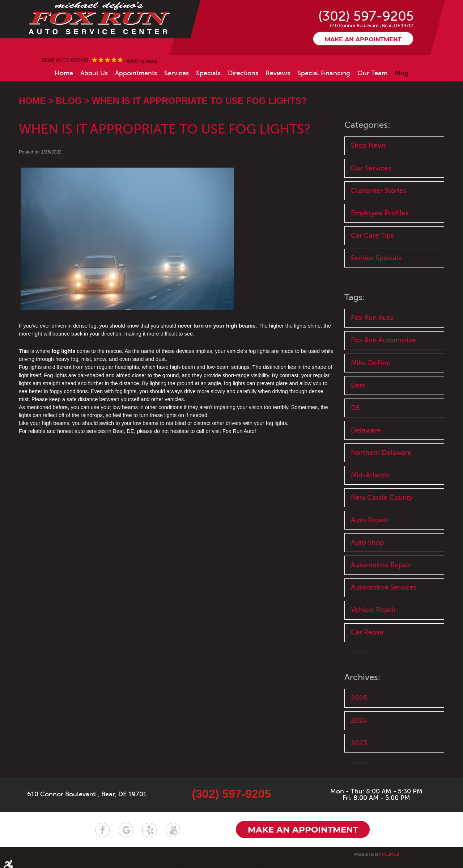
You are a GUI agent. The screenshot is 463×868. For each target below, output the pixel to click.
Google (126, 830)
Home (64, 73)
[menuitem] (64, 73)
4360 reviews (142, 61)
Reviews (278, 73)
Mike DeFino (371, 363)
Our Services (371, 168)
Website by (376, 854)
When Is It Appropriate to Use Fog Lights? (199, 101)
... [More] (356, 652)
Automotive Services (384, 587)
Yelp (149, 830)
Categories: (367, 125)
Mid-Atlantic (370, 475)
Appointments (136, 73)
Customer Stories (379, 191)
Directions (243, 73)
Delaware (366, 430)
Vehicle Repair (373, 610)
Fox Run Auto (372, 318)
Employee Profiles (380, 213)
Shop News (369, 145)
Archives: (362, 677)
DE (355, 408)
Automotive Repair (381, 565)
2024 (359, 720)
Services (177, 73)
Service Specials (376, 258)
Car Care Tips (372, 235)
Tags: (355, 297)
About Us (94, 73)
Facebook (102, 830)
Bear (358, 385)
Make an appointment (363, 39)
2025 (359, 698)
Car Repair (368, 632)
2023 (359, 743)
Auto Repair (369, 520)
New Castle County (382, 498)
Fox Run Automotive (383, 340)
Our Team (372, 73)
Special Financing (324, 73)
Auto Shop (367, 542)
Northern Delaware (381, 453)
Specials (208, 73)
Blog (402, 73)
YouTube (173, 830)
